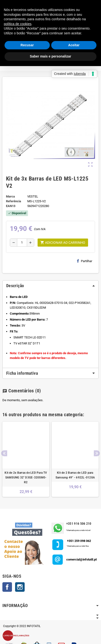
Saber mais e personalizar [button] (51, 56)
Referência (14, 201)
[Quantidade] (22, 243)
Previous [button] (4, 453)
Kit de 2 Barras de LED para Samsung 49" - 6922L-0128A (75, 475)
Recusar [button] (27, 45)
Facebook (7, 587)
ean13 (11, 206)
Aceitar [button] (74, 45)
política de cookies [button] (18, 24)
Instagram (20, 587)
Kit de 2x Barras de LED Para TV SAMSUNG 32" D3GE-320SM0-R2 (26, 478)
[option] (26, 459)
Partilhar (84, 261)
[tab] (50, 286)
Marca (10, 196)
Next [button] (97, 453)
